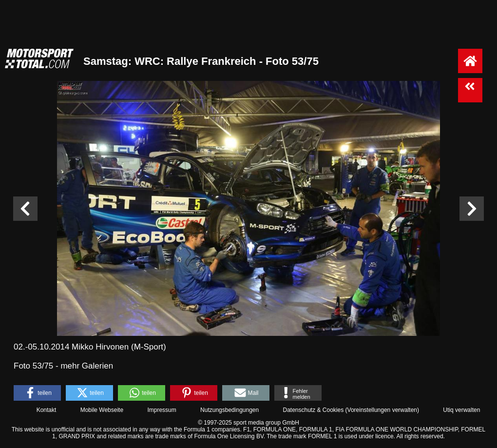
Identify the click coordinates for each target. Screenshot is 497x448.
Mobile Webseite (102, 410)
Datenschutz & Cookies (313, 410)
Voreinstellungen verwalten (382, 410)
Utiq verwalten (461, 410)
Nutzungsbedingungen (229, 410)
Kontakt (47, 410)
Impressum (162, 410)
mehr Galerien (87, 366)
